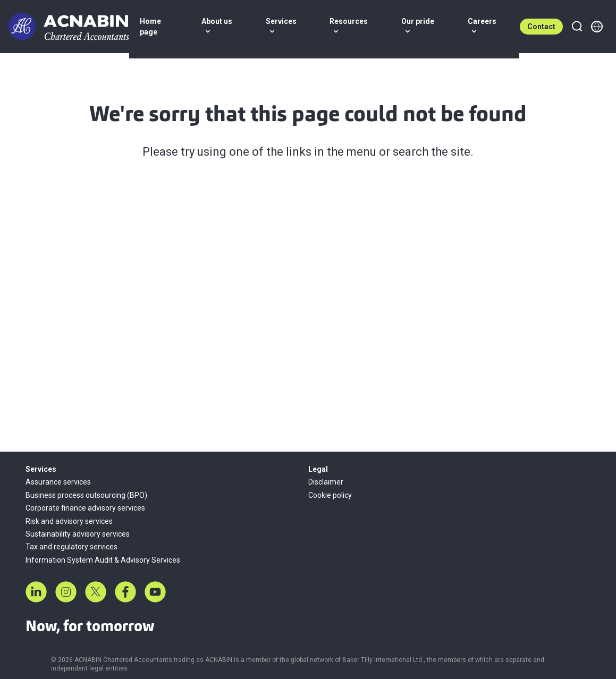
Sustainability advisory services (78, 534)
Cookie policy (330, 495)
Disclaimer (326, 482)
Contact (541, 27)
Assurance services (58, 482)
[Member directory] (597, 27)
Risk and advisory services (69, 521)
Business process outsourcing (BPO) (86, 495)
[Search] (577, 27)
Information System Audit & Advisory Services (103, 560)
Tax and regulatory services (71, 547)
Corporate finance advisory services (85, 508)
